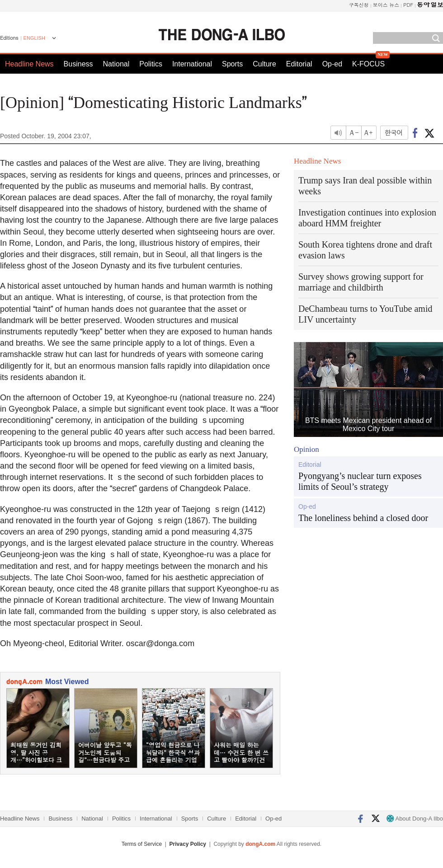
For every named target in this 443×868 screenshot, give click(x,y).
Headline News (29, 64)
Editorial (299, 64)
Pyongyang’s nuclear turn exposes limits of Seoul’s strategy (360, 481)
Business (78, 64)
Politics (151, 64)
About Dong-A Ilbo (415, 819)
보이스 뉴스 (386, 5)
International (192, 64)
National (116, 64)
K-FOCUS (368, 64)
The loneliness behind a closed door (363, 518)
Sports (232, 64)
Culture (264, 64)
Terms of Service (142, 844)
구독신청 (359, 5)
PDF (408, 5)
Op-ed (332, 64)
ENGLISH (34, 38)
